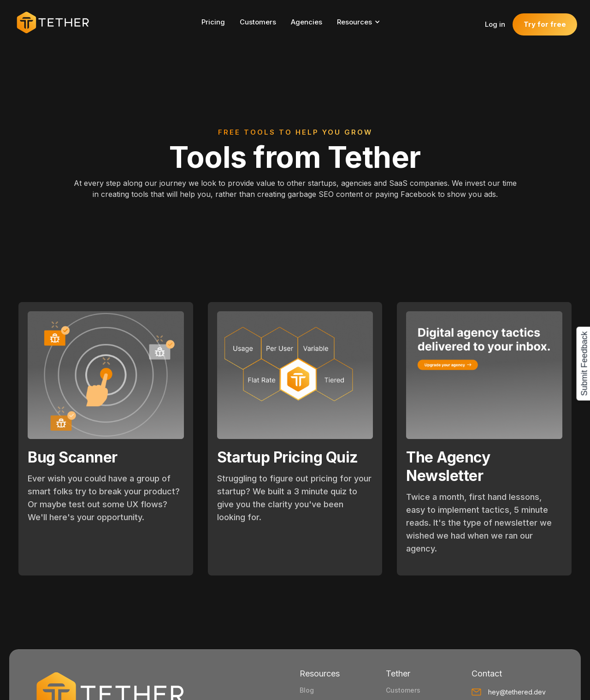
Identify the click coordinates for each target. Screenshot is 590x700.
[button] (363, 22)
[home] (57, 22)
